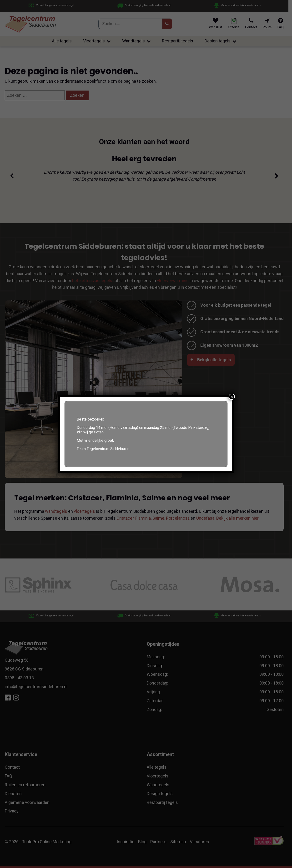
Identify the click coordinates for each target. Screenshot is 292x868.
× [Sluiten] (232, 397)
